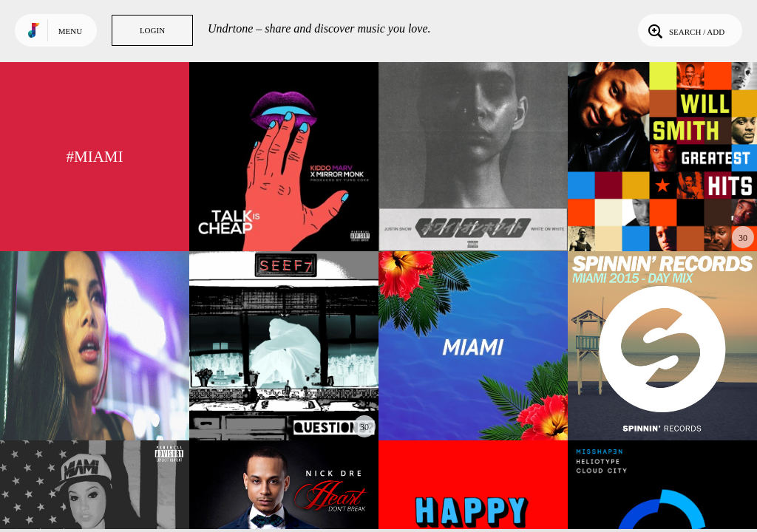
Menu (70, 31)
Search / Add (685, 30)
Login (152, 30)
